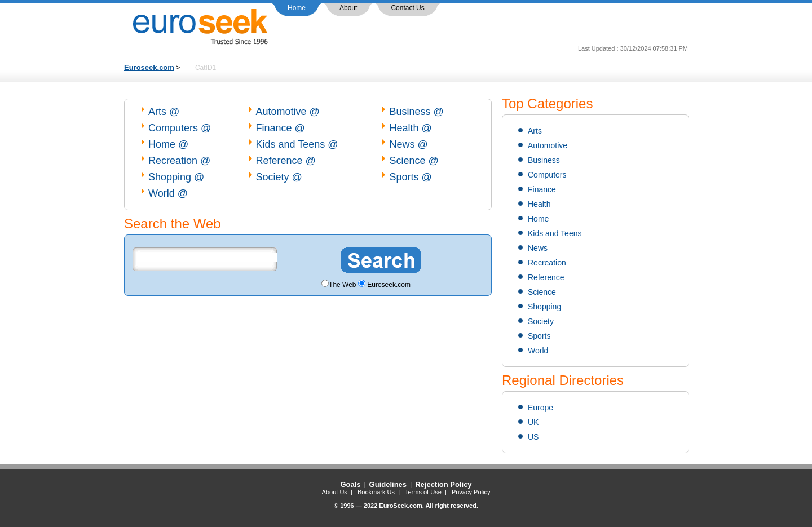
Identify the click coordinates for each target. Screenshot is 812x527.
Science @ (414, 161)
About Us (335, 492)
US (533, 437)
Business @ (416, 112)
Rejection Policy (443, 484)
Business (544, 160)
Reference (546, 277)
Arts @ (164, 112)
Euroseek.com (149, 67)
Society (541, 321)
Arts (535, 131)
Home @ (168, 144)
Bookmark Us (376, 492)
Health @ (410, 128)
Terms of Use (423, 492)
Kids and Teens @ (297, 144)
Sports (539, 336)
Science (542, 292)
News (538, 248)
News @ (408, 144)
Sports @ (410, 177)
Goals (350, 484)
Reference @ (286, 161)
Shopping (544, 307)
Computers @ (180, 128)
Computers (547, 175)
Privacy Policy (471, 492)
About (348, 8)
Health (539, 204)
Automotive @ (288, 112)
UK (533, 422)
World (538, 351)
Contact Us (407, 8)
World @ (168, 193)
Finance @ (281, 128)
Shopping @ (176, 177)
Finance (542, 189)
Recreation (547, 263)
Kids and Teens (555, 233)
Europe (540, 408)
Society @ (279, 177)
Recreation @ (179, 161)
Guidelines (388, 484)
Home (297, 8)
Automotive (548, 145)
